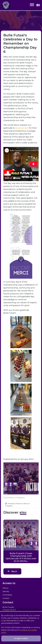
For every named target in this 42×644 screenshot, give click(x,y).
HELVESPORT (22, 128)
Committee (7, 595)
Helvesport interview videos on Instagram (18, 505)
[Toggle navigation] (32, 5)
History (6, 588)
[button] (38, 5)
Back (12, 571)
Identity (6, 591)
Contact (6, 598)
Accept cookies (21, 638)
